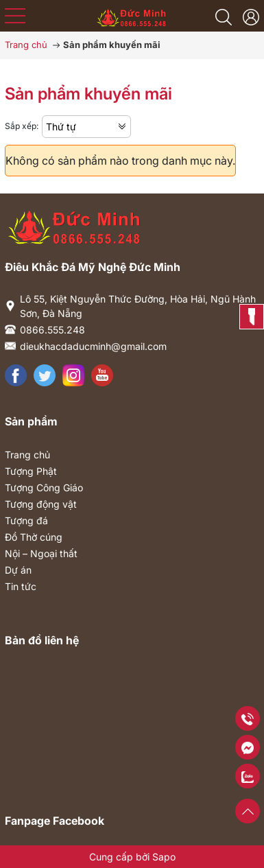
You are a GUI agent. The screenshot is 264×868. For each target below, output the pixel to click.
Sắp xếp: (22, 126)
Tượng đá (26, 520)
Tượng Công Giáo (44, 488)
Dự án (18, 570)
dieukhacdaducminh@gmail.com (93, 346)
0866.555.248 (52, 330)
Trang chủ (27, 455)
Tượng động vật (41, 504)
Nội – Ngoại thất (41, 553)
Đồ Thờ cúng (34, 537)
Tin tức (21, 586)
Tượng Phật (31, 471)
